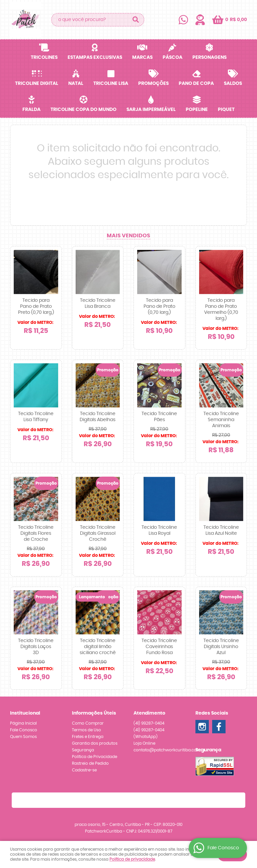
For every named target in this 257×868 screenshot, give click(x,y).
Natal (76, 84)
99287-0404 (149, 723)
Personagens (209, 57)
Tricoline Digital (37, 84)
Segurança (83, 750)
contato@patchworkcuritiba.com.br (169, 750)
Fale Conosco (24, 730)
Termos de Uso (87, 730)
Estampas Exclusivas (95, 57)
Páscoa (173, 57)
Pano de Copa (196, 84)
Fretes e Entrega (88, 737)
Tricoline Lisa (111, 84)
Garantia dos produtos (95, 743)
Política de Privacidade (95, 757)
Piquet (226, 110)
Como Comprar (88, 723)
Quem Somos (23, 737)
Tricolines (44, 57)
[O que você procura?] (136, 20)
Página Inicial (23, 723)
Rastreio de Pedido (90, 763)
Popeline (197, 110)
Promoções (153, 84)
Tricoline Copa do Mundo (83, 110)
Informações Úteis (94, 713)
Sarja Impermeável (151, 110)
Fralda (31, 110)
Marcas (142, 57)
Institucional (25, 713)
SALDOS (233, 84)
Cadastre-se (84, 770)
